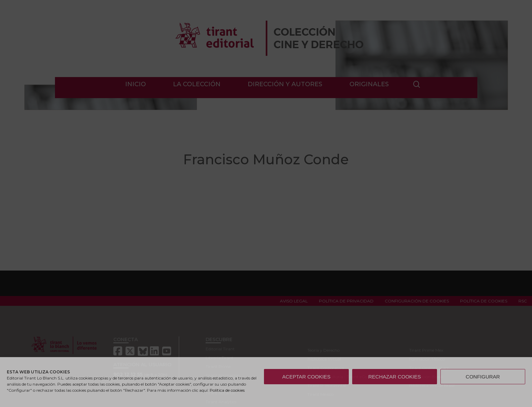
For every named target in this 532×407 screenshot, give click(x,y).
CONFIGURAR (483, 377)
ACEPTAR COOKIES (306, 377)
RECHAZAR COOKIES (394, 377)
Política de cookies (227, 390)
